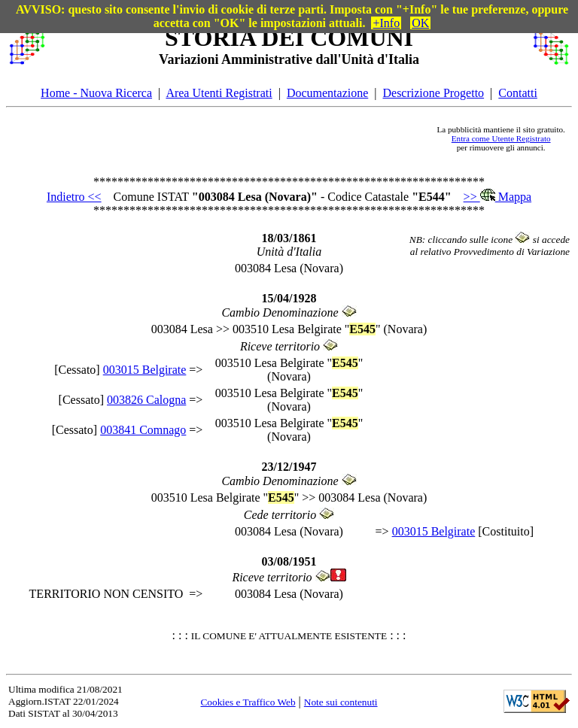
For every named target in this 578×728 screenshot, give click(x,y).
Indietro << (74, 197)
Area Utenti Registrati (219, 93)
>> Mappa (497, 197)
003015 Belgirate (145, 370)
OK (420, 23)
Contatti (518, 93)
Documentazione (327, 93)
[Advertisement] (241, 138)
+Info (386, 23)
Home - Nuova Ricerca (96, 93)
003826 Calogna (146, 400)
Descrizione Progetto (433, 93)
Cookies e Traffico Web (248, 702)
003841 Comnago (143, 430)
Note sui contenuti (341, 702)
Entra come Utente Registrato (501, 138)
